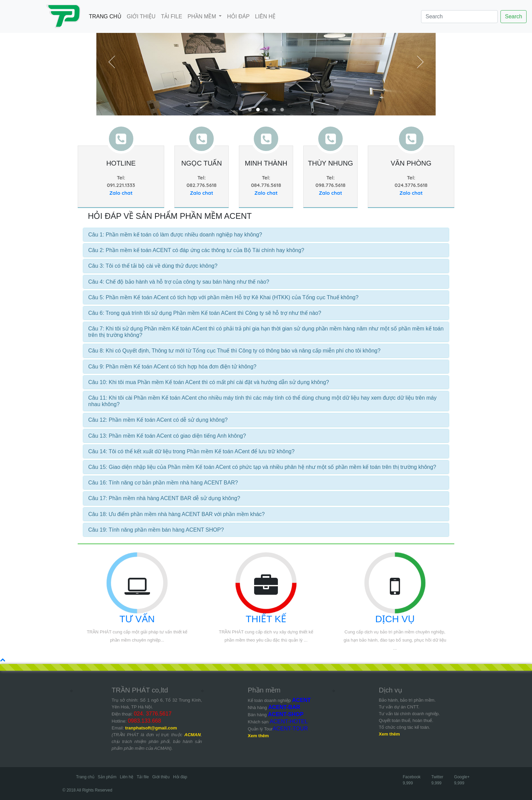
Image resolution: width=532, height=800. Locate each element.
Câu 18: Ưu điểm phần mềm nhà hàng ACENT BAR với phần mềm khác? (176, 514)
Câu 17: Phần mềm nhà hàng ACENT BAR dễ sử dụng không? (164, 498)
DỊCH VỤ (395, 619)
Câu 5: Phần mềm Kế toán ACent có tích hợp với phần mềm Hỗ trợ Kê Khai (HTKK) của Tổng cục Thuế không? (223, 297)
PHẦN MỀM (203, 16)
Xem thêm (258, 736)
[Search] (459, 17)
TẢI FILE (171, 16)
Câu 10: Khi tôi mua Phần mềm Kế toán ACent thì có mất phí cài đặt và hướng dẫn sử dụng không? (209, 382)
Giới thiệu (161, 777)
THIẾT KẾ (266, 619)
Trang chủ (85, 777)
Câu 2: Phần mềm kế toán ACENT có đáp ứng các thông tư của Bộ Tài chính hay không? (196, 250)
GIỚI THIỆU (141, 16)
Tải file (143, 777)
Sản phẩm (107, 777)
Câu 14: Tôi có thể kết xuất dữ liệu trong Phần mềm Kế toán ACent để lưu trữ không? (191, 451)
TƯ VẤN (137, 619)
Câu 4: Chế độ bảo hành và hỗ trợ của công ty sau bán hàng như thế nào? (179, 282)
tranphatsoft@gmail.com (151, 728)
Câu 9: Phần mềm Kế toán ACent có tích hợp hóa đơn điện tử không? (172, 367)
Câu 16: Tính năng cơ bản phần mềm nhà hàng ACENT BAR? (163, 483)
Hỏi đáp (180, 777)
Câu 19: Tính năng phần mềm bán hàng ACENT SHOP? (156, 530)
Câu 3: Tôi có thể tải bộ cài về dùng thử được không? (153, 266)
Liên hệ (127, 777)
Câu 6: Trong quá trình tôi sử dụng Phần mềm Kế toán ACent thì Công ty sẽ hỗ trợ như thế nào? (205, 313)
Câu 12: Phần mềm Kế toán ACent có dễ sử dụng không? (158, 420)
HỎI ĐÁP (238, 16)
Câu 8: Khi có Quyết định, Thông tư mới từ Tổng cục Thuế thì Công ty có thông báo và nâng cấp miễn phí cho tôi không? (234, 351)
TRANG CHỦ (107, 16)
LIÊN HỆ (265, 16)
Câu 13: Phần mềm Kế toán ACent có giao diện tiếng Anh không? (167, 436)
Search (514, 16)
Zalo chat (121, 193)
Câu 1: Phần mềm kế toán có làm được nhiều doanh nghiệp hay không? (175, 235)
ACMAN (192, 735)
